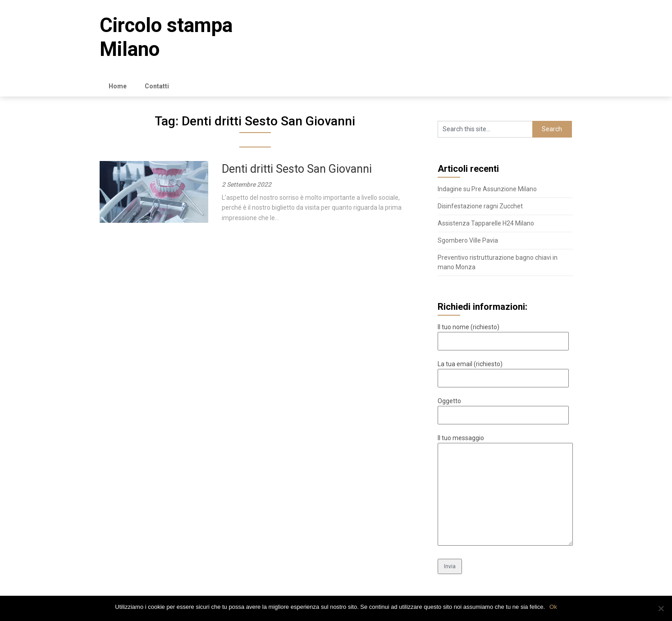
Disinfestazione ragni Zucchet (480, 206)
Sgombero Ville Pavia (468, 240)
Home (118, 86)
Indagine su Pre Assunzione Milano (487, 189)
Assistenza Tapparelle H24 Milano (486, 223)
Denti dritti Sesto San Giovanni (297, 169)
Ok (553, 607)
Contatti (157, 86)
